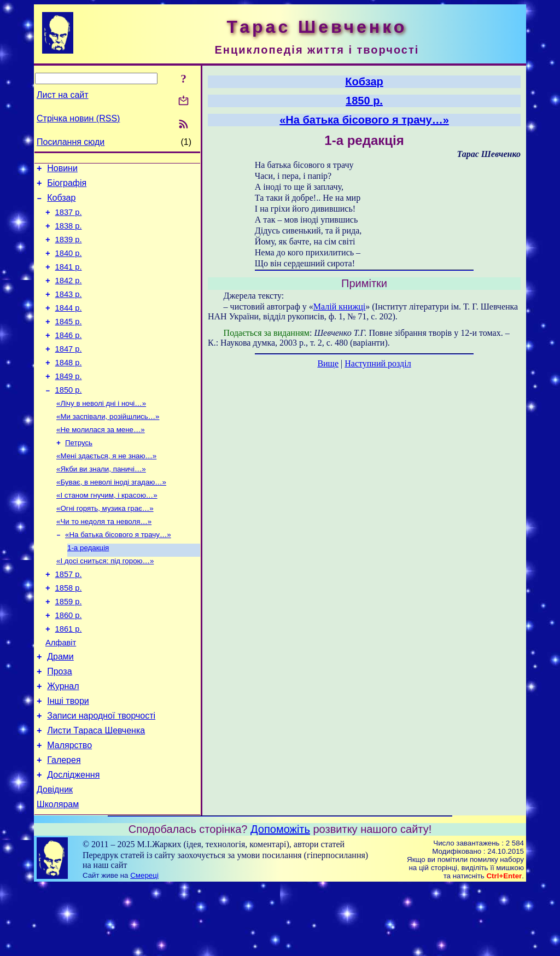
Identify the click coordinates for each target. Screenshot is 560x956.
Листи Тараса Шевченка (96, 792)
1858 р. (69, 633)
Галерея (64, 825)
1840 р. (69, 265)
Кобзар (61, 203)
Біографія (67, 186)
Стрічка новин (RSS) (78, 118)
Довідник (55, 858)
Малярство (69, 809)
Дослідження (73, 841)
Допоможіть (280, 899)
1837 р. (69, 219)
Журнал (63, 743)
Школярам (58, 874)
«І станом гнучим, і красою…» (107, 532)
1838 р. (69, 234)
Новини (62, 170)
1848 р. (69, 387)
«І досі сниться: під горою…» (105, 603)
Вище (328, 363)
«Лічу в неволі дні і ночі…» (101, 432)
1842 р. (69, 295)
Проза (59, 727)
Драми (60, 710)
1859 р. (69, 649)
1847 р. (69, 372)
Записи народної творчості (101, 776)
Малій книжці (339, 307)
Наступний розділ (378, 363)
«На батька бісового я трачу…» (118, 575)
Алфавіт (61, 695)
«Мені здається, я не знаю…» (106, 489)
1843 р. (69, 311)
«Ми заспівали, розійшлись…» (108, 447)
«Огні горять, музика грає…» (105, 546)
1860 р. (69, 664)
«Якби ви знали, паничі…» (101, 503)
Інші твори (68, 759)
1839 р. (69, 249)
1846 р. (69, 357)
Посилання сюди (71, 142)
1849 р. (69, 403)
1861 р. (69, 679)
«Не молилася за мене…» (101, 461)
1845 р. (69, 341)
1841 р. (69, 280)
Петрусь (79, 475)
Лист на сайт (63, 95)
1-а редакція (88, 589)
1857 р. (69, 618)
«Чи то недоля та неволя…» (104, 560)
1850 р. (69, 418)
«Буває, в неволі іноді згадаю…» (111, 518)
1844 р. (69, 326)
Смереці (144, 945)
